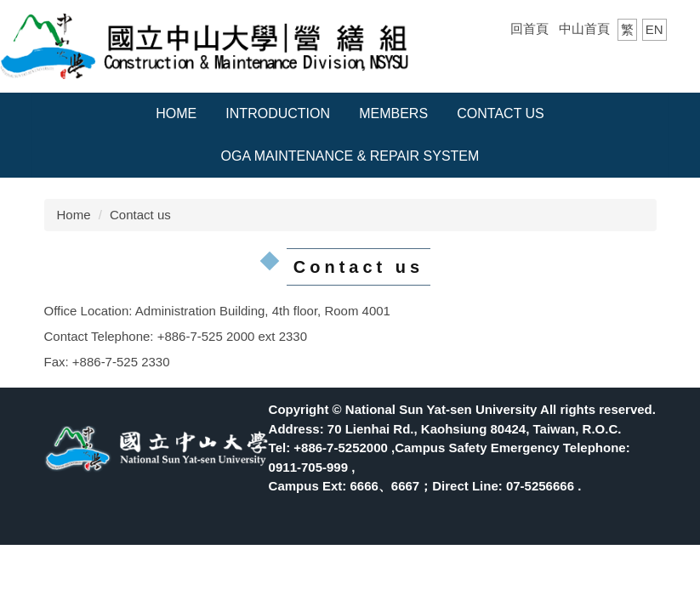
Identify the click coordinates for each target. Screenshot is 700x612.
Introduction (278, 113)
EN (654, 29)
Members (393, 113)
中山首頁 (584, 28)
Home (176, 113)
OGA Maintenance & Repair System (350, 156)
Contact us (501, 113)
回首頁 (529, 28)
